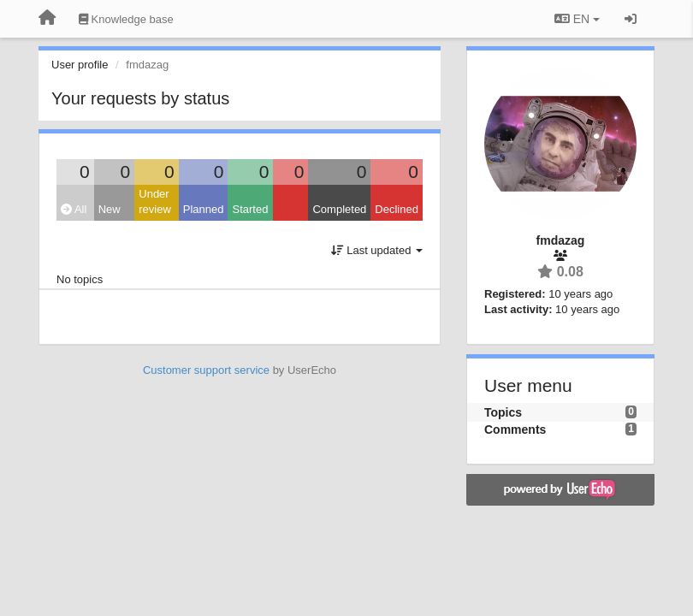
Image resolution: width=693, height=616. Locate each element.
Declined (397, 209)
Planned (204, 209)
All (74, 209)
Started (250, 209)
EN (577, 19)
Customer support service (206, 370)
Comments (515, 429)
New (110, 209)
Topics (503, 412)
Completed (339, 209)
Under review (155, 202)
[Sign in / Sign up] (631, 19)
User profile (80, 65)
